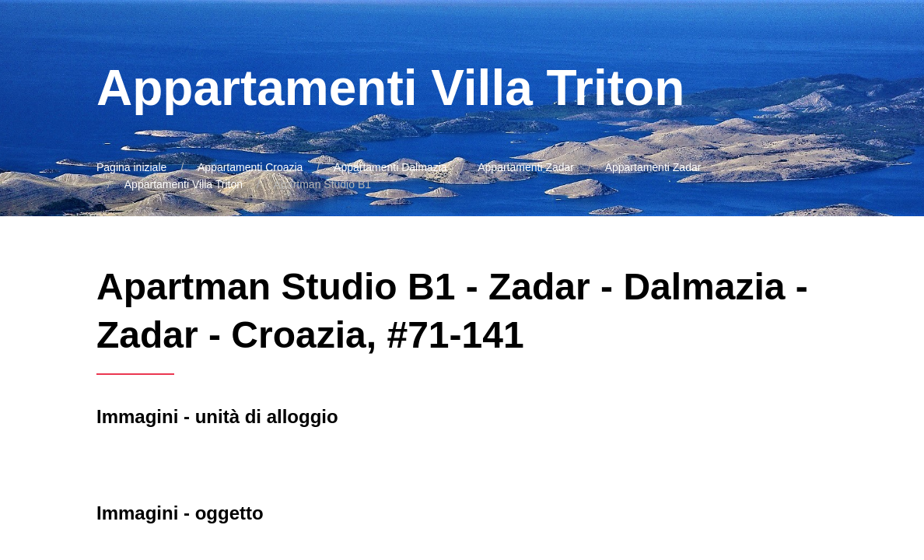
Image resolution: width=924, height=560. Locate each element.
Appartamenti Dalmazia (390, 167)
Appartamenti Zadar (526, 167)
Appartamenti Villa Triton (184, 184)
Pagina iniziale (131, 167)
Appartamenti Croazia (250, 167)
